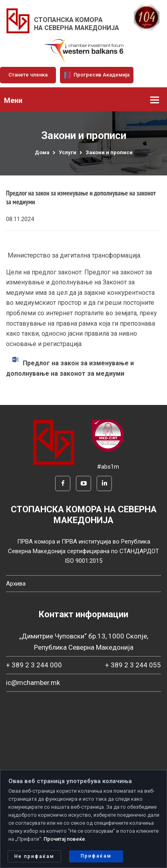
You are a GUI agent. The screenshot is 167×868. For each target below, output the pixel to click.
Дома (42, 152)
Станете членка (28, 75)
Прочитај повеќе (64, 839)
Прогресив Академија (97, 75)
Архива (16, 584)
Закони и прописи (109, 152)
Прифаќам (96, 856)
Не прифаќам (34, 856)
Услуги (68, 152)
